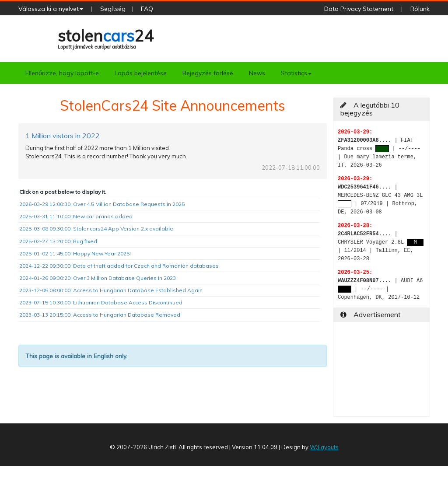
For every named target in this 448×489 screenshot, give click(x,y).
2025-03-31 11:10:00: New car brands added (76, 216)
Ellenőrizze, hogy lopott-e (62, 73)
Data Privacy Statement (359, 9)
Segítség (113, 9)
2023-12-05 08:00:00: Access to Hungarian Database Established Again (111, 290)
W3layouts (324, 447)
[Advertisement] (381, 373)
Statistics (296, 73)
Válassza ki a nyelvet (51, 9)
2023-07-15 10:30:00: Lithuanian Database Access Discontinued (101, 302)
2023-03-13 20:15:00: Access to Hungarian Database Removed (100, 315)
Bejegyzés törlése (208, 73)
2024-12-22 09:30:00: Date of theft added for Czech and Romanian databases (119, 266)
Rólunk (420, 9)
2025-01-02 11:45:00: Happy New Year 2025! (75, 253)
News (257, 73)
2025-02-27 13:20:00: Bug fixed (58, 241)
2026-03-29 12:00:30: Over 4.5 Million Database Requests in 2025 (102, 204)
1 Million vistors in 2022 (63, 136)
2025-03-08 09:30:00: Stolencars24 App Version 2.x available (96, 229)
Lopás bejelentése (141, 73)
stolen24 (106, 38)
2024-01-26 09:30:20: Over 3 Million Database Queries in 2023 (98, 278)
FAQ (147, 9)
